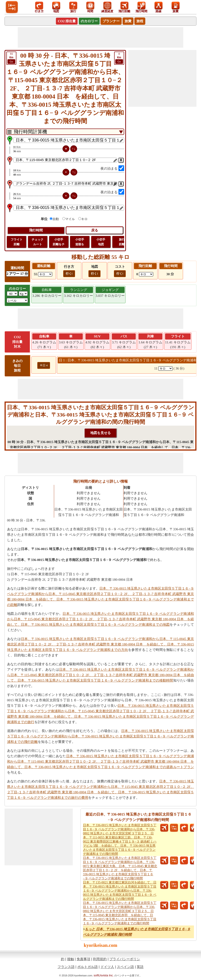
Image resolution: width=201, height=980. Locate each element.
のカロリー (89, 21)
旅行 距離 (122, 242)
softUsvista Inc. (104, 975)
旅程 (140, 21)
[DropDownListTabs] (65, 132)
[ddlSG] (17, 300)
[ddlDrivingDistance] (45, 274)
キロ (84, 219)
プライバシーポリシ (125, 959)
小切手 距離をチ (59, 242)
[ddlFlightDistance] (146, 274)
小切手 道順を (80, 242)
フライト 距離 (17, 242)
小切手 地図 (101, 242)
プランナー (111, 21)
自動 (56, 219)
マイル (70, 219)
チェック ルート (38, 242)
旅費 (128, 21)
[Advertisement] (100, 37)
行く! (69, 274)
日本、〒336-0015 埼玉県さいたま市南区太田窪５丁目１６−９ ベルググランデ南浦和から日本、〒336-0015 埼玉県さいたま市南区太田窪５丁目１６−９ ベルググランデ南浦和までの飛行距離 (100, 736)
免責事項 (83, 959)
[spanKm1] (165, 368)
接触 (70, 959)
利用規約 (100, 959)
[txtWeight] (12, 294)
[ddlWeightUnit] (23, 294)
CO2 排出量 (67, 21)
